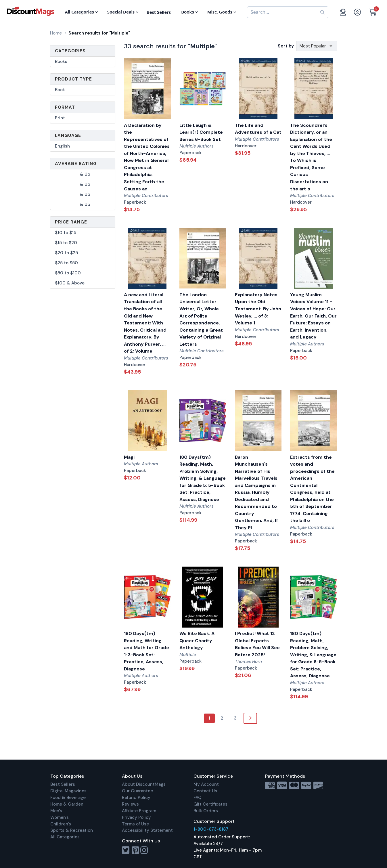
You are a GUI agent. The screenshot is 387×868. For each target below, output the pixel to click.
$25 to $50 (66, 263)
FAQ (198, 798)
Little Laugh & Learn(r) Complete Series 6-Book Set (201, 132)
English (62, 146)
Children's (61, 824)
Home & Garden (67, 804)
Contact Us (205, 791)
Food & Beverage (68, 798)
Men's (56, 811)
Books (61, 62)
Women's (60, 817)
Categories (70, 51)
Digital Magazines (68, 791)
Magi (129, 457)
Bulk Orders (206, 811)
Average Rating (76, 164)
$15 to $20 (66, 243)
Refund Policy (136, 798)
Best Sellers (63, 784)
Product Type (73, 79)
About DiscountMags (144, 784)
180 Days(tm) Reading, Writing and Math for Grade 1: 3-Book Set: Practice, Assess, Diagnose (146, 651)
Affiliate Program (139, 811)
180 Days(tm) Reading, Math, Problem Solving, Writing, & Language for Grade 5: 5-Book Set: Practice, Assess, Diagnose (203, 478)
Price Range (71, 222)
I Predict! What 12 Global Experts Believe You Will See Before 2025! (257, 644)
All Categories (65, 837)
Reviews (130, 804)
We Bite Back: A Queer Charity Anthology (197, 641)
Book (60, 90)
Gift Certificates (210, 804)
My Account (206, 784)
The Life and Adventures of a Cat (258, 129)
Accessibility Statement (147, 830)
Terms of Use (135, 824)
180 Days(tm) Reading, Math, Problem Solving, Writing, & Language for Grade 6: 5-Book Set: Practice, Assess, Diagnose (313, 655)
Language (68, 135)
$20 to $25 (66, 253)
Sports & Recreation (72, 830)
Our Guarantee (137, 791)
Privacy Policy (136, 817)
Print (60, 118)
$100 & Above (70, 283)
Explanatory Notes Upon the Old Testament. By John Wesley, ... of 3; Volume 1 (258, 309)
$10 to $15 (66, 233)
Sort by (286, 46)
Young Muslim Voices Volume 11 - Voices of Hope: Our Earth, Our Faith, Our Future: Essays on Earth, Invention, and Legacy (313, 316)
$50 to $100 (68, 273)
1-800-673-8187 (211, 829)
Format (65, 107)
